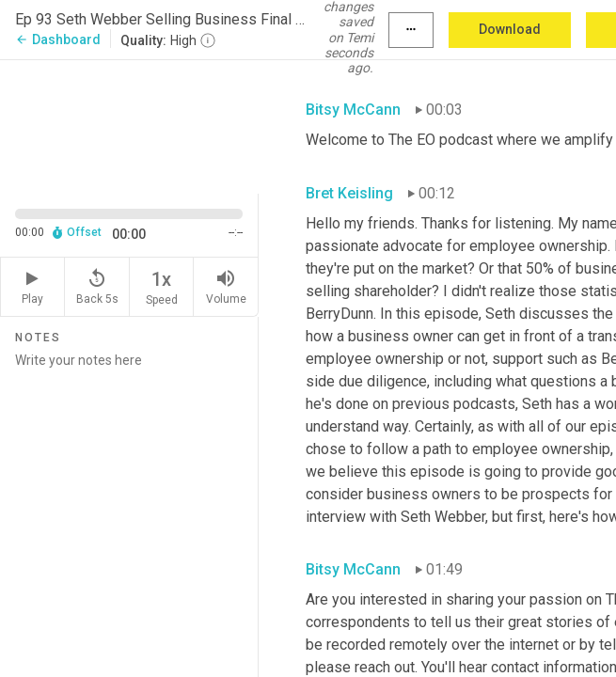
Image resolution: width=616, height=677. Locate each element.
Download (510, 29)
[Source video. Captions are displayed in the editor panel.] (129, 125)
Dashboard (58, 39)
